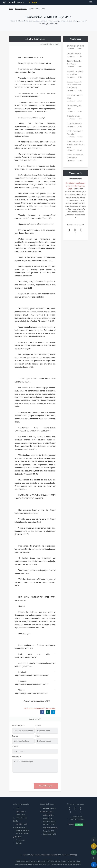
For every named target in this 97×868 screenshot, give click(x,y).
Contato (17, 843)
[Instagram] (75, 808)
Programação (19, 840)
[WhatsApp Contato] (75, 812)
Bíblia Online (48, 818)
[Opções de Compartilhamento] (94, 852)
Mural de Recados (21, 830)
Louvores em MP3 (50, 834)
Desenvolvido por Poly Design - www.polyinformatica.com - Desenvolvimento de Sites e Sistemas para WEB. (49, 864)
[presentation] (41, 778)
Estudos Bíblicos (21, 9)
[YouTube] (70, 812)
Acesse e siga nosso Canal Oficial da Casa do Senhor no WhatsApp (48, 855)
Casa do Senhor (13, 2)
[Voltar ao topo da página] (94, 840)
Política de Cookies (75, 861)
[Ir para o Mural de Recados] (94, 846)
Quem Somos (19, 812)
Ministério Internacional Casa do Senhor (28, 861)
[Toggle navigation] (91, 2)
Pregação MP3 (49, 831)
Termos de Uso (75, 817)
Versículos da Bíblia (50, 828)
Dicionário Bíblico (49, 821)
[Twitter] (80, 808)
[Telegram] (81, 812)
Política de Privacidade (75, 819)
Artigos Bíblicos (49, 815)
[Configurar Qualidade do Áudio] (94, 858)
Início (11, 9)
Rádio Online (19, 815)
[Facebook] (70, 808)
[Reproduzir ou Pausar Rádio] (94, 865)
